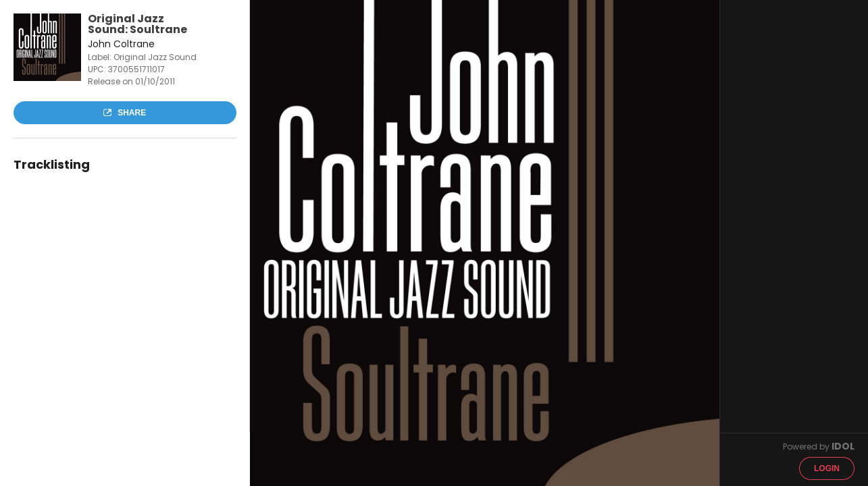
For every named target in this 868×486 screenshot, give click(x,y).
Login (827, 468)
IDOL (843, 446)
